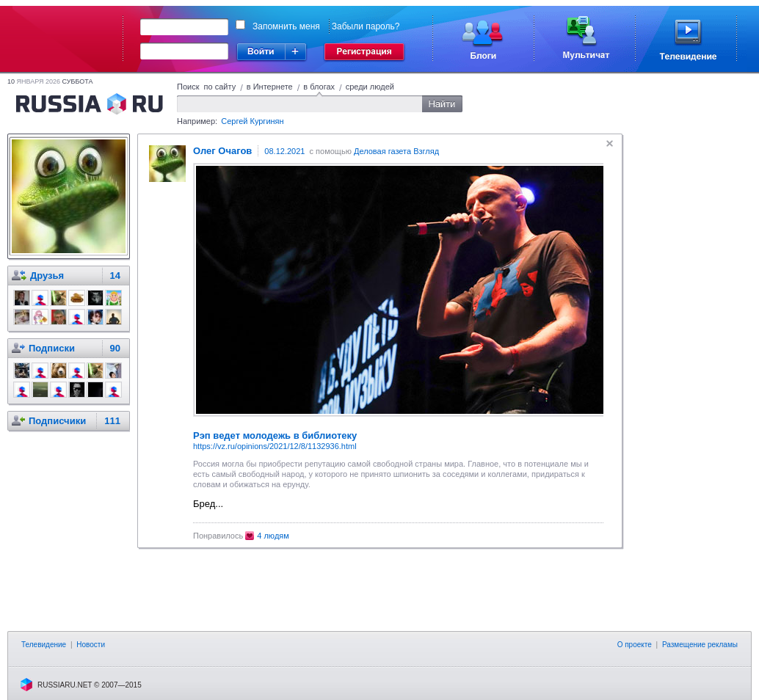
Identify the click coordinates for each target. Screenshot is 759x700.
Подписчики (57, 421)
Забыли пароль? (366, 26)
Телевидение (44, 645)
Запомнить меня (286, 26)
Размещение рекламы (700, 645)
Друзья (47, 276)
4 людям (273, 536)
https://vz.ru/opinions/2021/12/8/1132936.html (275, 446)
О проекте (635, 645)
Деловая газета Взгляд (396, 151)
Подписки (52, 348)
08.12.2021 (284, 151)
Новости (91, 645)
